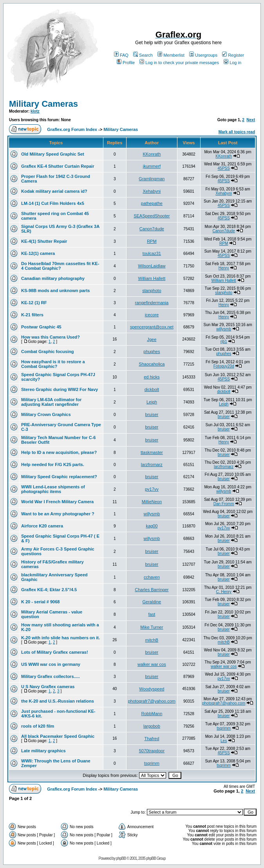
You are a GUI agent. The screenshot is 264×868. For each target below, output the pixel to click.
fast (152, 614)
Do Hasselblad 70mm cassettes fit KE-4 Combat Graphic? (60, 266)
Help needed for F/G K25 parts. (53, 464)
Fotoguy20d (224, 366)
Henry (224, 268)
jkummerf (152, 166)
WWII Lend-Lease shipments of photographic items (53, 489)
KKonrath (152, 154)
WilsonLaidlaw (152, 266)
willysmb (224, 329)
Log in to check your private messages (179, 63)
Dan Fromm (224, 504)
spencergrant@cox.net (152, 327)
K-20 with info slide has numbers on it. (61, 638)
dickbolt (152, 389)
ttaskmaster (152, 452)
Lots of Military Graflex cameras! (55, 652)
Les (224, 741)
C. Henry (223, 592)
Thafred (152, 739)
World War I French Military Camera (57, 502)
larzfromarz (152, 464)
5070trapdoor (152, 751)
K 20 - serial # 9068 (40, 602)
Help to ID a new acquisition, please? (59, 452)
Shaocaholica (152, 364)
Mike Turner (152, 627)
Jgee (152, 339)
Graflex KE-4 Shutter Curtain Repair (58, 166)
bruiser (152, 414)
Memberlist (171, 55)
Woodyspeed (152, 689)
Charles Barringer (152, 590)
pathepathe (152, 203)
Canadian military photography (53, 278)
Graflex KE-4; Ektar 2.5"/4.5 (49, 590)
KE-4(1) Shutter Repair (44, 241)
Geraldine (152, 602)
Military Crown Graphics (46, 414)
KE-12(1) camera (38, 253)
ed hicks (152, 377)
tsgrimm (224, 728)
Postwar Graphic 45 (41, 327)
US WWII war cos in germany (51, 664)
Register (233, 55)
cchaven (152, 577)
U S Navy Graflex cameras (48, 687)
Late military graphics (43, 751)
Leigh (152, 402)
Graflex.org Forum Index (72, 129)
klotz (35, 111)
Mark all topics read (237, 132)
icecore (152, 315)
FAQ (121, 55)
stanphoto (152, 291)
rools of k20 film (38, 726)
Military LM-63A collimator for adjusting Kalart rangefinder (51, 402)
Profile (126, 63)
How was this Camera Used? (51, 337)
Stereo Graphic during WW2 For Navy (60, 389)
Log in (232, 63)
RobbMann (152, 714)
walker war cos (152, 664)
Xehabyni (152, 191)
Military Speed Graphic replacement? (59, 477)
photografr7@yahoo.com (152, 701)
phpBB (121, 858)
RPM (152, 241)
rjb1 (224, 342)
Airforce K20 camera (42, 526)
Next (251, 120)
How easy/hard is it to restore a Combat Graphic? (53, 364)
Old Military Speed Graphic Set (53, 154)
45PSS (224, 168)
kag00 (152, 526)
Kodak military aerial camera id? (54, 191)
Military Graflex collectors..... (51, 676)
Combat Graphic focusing (47, 352)
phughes (152, 352)
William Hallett (152, 278)
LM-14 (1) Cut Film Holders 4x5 (53, 203)
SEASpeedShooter (152, 216)
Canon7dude (152, 229)
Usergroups (203, 55)
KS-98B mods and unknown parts (55, 291)
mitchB (152, 640)
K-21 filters (32, 315)
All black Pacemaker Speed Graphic (58, 736)
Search (143, 55)
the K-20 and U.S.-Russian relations (58, 701)
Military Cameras (43, 104)
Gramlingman (152, 179)
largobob (152, 726)
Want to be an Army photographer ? (58, 514)
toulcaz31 (152, 253)
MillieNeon (152, 502)
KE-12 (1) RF (34, 303)
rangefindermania (152, 303)
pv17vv (152, 489)
